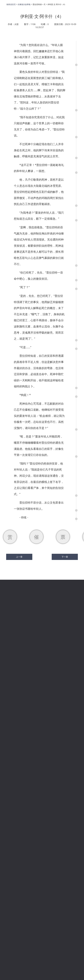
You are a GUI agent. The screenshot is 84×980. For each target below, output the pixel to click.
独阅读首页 (11, 4)
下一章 (65, 557)
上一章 (19, 557)
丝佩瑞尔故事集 (24, 4)
